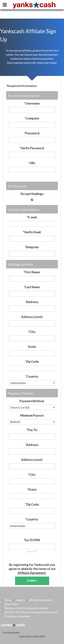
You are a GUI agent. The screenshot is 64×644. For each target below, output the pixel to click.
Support (20, 600)
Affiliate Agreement (32, 573)
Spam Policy (11, 604)
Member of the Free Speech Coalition (26, 608)
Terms (8, 600)
